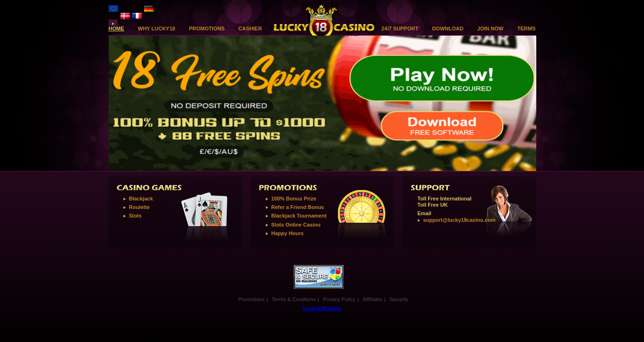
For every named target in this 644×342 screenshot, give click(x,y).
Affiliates (372, 299)
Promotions (207, 29)
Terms (527, 29)
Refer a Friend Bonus (298, 207)
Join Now (490, 29)
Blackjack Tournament (299, 216)
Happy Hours (288, 233)
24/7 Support (400, 29)
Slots (135, 216)
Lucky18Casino (322, 308)
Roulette (140, 207)
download (448, 29)
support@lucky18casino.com (460, 220)
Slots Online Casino (296, 225)
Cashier (250, 29)
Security (399, 299)
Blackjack (141, 199)
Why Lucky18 (157, 29)
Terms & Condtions (294, 299)
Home (117, 29)
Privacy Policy (339, 299)
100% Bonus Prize (294, 199)
